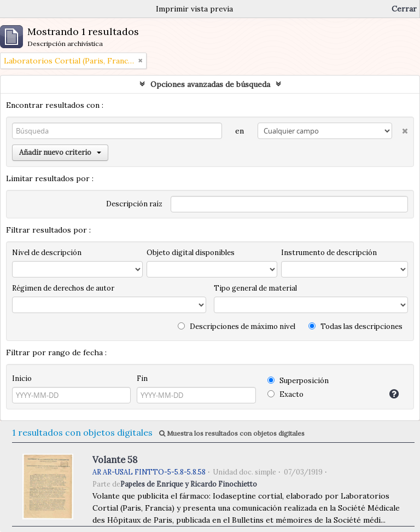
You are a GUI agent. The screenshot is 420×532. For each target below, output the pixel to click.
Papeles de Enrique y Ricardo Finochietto (189, 484)
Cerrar (404, 9)
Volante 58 (115, 460)
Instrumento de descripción (329, 253)
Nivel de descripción (47, 253)
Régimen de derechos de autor (63, 288)
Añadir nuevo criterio (60, 152)
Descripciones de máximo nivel (237, 326)
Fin (142, 378)
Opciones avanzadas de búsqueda (210, 84)
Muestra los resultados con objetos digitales (232, 433)
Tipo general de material (255, 288)
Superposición (298, 381)
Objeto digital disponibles (191, 253)
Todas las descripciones (355, 326)
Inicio (22, 378)
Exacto (285, 394)
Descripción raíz (134, 204)
